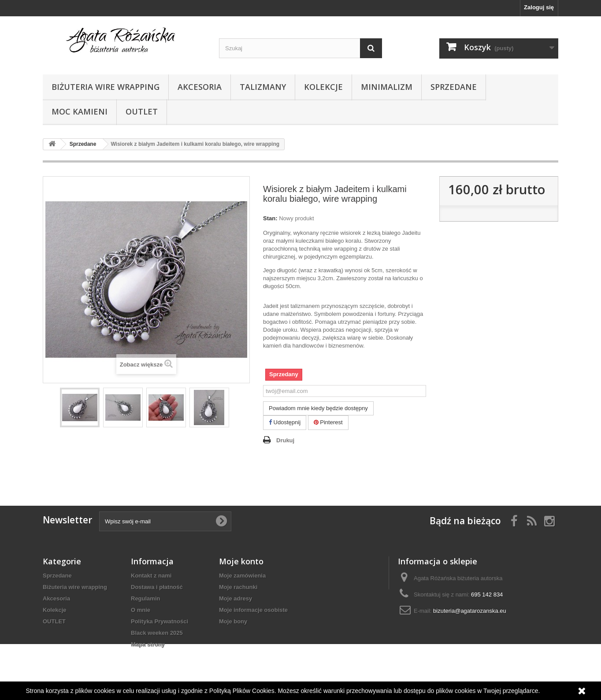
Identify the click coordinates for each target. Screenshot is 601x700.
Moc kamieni (80, 111)
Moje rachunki (238, 587)
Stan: (270, 218)
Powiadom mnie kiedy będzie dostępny (318, 408)
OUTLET (142, 111)
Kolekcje (323, 87)
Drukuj (285, 440)
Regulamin (145, 598)
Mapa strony (148, 644)
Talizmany (263, 87)
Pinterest (328, 422)
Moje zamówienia (242, 576)
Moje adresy (236, 598)
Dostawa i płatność (157, 587)
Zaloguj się (539, 7)
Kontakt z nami (151, 576)
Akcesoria (200, 87)
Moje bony (233, 621)
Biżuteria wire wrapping (106, 87)
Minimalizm (387, 87)
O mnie (141, 610)
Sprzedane (454, 87)
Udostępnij (285, 422)
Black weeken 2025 (157, 633)
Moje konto (241, 561)
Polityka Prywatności (160, 621)
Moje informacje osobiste (253, 610)
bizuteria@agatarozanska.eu (470, 611)
